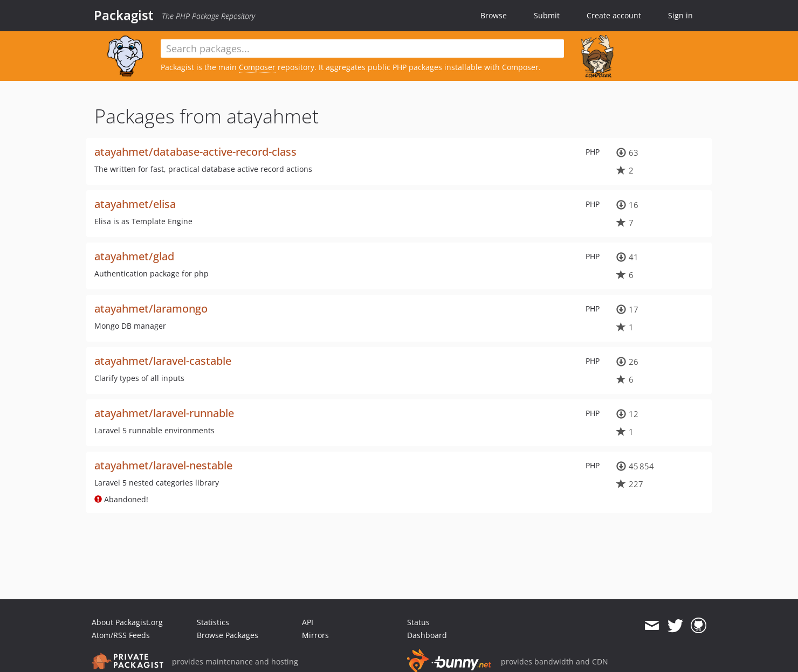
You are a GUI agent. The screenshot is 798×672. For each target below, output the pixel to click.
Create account (614, 15)
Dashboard (427, 635)
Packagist (124, 15)
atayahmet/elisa (135, 204)
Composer (257, 67)
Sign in (680, 15)
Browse (494, 15)
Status (418, 622)
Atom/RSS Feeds (121, 635)
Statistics (213, 622)
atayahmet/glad (134, 256)
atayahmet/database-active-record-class (195, 152)
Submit (547, 15)
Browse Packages (228, 635)
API (308, 622)
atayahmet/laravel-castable (163, 361)
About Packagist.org (127, 622)
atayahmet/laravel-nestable (163, 465)
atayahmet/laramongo (151, 309)
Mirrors (315, 635)
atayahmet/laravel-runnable (164, 413)
